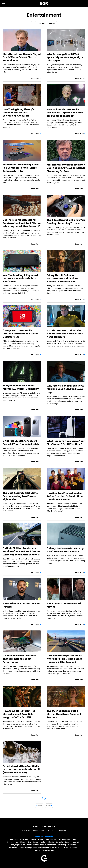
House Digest (33, 842)
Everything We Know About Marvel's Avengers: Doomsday (21, 387)
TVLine (74, 848)
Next (48, 805)
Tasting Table (30, 848)
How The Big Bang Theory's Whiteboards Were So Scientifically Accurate (18, 113)
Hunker (43, 842)
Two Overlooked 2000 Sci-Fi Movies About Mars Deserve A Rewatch (64, 714)
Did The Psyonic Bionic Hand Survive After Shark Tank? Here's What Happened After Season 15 (22, 223)
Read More (35, 78)
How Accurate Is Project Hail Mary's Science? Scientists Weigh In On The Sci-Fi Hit (19, 714)
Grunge (10, 842)
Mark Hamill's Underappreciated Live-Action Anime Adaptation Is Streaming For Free (66, 168)
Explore (33, 839)
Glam (75, 839)
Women (37, 850)
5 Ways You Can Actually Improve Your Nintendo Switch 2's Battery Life (21, 334)
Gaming (52, 23)
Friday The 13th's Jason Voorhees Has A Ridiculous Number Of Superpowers (62, 278)
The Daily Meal (44, 848)
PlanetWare (51, 845)
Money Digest (15, 845)
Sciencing (62, 845)
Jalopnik (59, 842)
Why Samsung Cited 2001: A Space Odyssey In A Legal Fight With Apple (65, 57)
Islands (51, 842)
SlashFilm (72, 845)
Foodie (41, 839)
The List (54, 848)
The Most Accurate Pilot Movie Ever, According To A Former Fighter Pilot (20, 496)
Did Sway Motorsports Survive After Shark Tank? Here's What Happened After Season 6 (64, 659)
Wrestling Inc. (48, 850)
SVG (21, 848)
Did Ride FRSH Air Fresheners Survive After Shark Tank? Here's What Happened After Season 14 (22, 551)
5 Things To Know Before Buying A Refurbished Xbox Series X (65, 550)
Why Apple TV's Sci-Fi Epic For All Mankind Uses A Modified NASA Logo (66, 389)
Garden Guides (65, 839)
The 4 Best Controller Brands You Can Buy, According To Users (66, 222)
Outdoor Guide (39, 845)
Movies (42, 23)
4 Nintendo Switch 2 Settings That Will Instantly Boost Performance (19, 659)
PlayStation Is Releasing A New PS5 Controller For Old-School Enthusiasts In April (21, 168)
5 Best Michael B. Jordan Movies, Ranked (22, 605)
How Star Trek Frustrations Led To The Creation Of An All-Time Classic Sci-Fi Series (65, 496)
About (35, 826)
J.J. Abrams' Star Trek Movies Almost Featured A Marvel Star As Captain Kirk (65, 334)
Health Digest (20, 842)
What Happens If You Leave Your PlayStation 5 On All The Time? (66, 443)
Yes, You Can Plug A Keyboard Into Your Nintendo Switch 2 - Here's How (20, 278)
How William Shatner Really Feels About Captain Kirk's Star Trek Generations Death (65, 113)
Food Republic (51, 839)
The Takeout (64, 848)
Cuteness (24, 839)
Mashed (76, 842)
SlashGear (13, 848)
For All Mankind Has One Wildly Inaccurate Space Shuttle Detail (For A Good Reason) (21, 769)
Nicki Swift (27, 845)
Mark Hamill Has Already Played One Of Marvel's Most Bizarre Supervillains (22, 57)
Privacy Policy (48, 826)
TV (34, 23)
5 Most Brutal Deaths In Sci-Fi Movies (64, 605)
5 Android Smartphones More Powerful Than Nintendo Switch (21, 442)
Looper (68, 842)
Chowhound (13, 839)
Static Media (33, 831)
